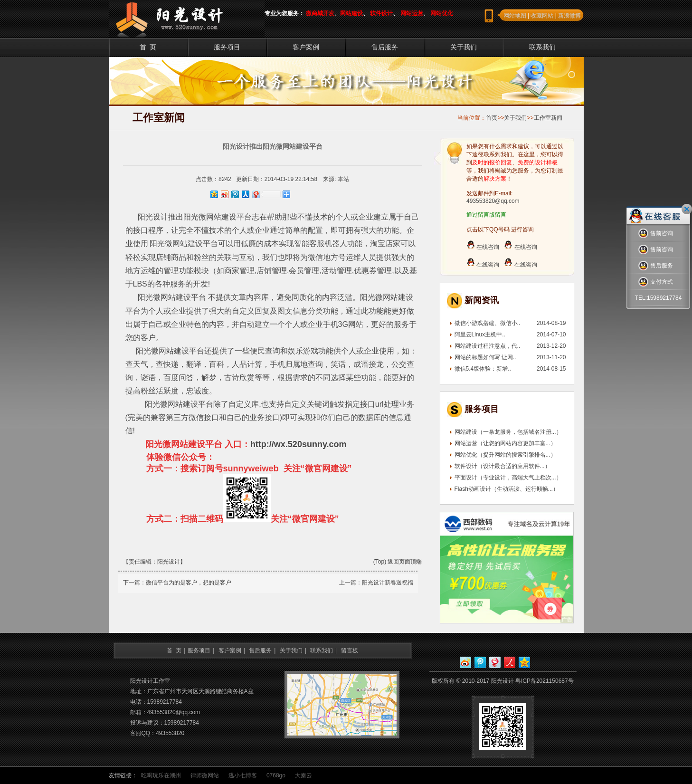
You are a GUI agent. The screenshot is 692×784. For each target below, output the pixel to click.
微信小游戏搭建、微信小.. (488, 323)
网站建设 (351, 13)
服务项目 (227, 47)
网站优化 (442, 13)
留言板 (350, 650)
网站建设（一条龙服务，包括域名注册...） (508, 432)
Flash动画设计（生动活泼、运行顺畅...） (507, 489)
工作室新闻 (548, 118)
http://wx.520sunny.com (299, 444)
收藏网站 (542, 16)
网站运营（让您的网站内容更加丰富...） (505, 443)
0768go (276, 775)
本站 (343, 179)
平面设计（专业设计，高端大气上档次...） (508, 478)
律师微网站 (205, 775)
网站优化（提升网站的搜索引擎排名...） (505, 455)
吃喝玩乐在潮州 (161, 775)
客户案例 (306, 47)
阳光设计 (169, 562)
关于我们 (464, 47)
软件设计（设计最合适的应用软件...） (502, 466)
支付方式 (656, 282)
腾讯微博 (480, 662)
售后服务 (385, 47)
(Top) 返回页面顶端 (398, 562)
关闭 (687, 209)
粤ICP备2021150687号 (545, 681)
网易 (495, 662)
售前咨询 (656, 234)
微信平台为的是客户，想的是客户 (189, 583)
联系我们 (542, 47)
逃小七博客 (243, 775)
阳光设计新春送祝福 (388, 583)
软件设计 (381, 13)
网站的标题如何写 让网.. (485, 357)
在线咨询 (483, 247)
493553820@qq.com (493, 201)
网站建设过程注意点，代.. (488, 346)
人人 (510, 662)
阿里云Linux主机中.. (480, 335)
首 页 (148, 47)
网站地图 (515, 16)
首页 (492, 118)
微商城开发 (320, 13)
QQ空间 (524, 662)
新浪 (465, 662)
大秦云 (303, 775)
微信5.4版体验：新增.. (483, 369)
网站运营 (412, 13)
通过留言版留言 (486, 215)
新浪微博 (569, 16)
